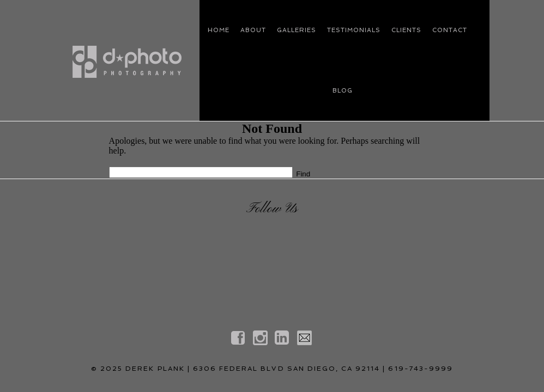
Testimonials (354, 30)
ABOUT (253, 30)
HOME (219, 30)
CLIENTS (406, 30)
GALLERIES (297, 30)
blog (343, 91)
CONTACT (450, 30)
